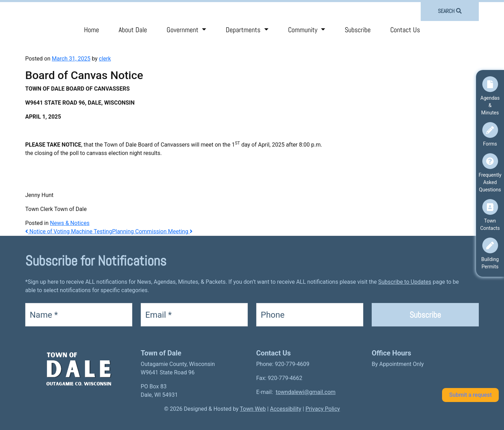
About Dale (133, 30)
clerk (105, 59)
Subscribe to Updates (405, 282)
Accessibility (286, 409)
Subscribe (358, 30)
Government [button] (183, 30)
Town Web (253, 409)
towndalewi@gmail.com (306, 392)
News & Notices (70, 223)
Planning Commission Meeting (152, 231)
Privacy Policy (323, 409)
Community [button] (304, 30)
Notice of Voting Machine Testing (69, 231)
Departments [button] (244, 30)
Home (92, 30)
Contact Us (405, 30)
